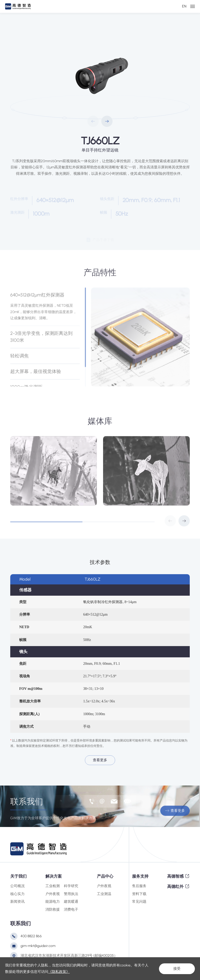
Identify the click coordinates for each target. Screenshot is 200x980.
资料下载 (139, 894)
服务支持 (140, 876)
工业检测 (53, 886)
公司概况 (17, 886)
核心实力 (17, 894)
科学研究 (71, 886)
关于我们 (18, 876)
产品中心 (105, 876)
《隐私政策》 (59, 972)
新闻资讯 (17, 902)
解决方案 (54, 876)
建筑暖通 (71, 902)
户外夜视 (53, 894)
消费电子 (71, 910)
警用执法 (71, 894)
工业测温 (104, 894)
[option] (100, 75)
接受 (177, 969)
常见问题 (139, 902)
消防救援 (53, 910)
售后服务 (139, 886)
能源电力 (53, 902)
